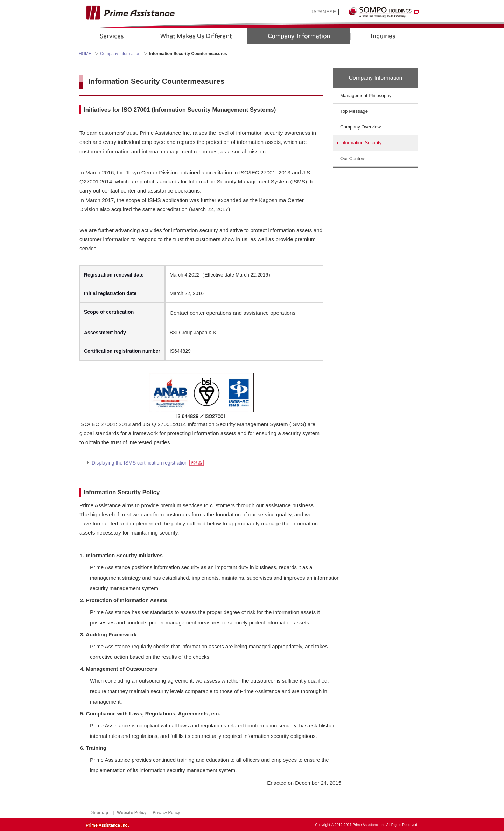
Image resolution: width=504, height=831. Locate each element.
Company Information (120, 54)
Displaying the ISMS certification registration (148, 463)
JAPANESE (323, 12)
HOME (85, 54)
